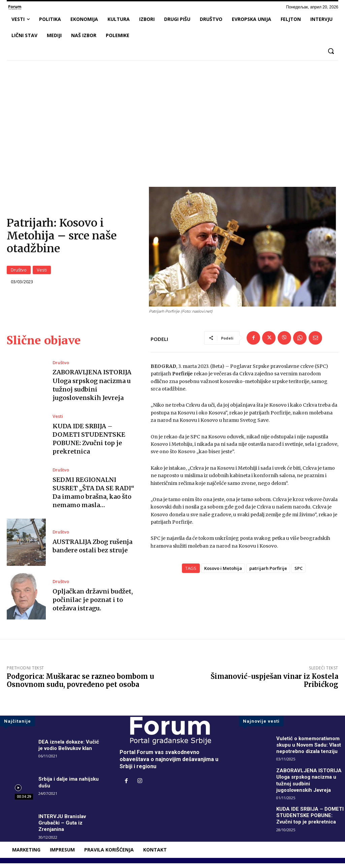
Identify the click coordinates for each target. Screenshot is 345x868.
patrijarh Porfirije (268, 573)
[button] (331, 51)
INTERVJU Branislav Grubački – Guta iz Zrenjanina (64, 827)
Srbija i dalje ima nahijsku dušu (70, 787)
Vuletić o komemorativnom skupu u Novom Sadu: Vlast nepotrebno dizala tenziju (311, 749)
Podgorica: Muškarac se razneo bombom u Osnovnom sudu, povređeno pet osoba (80, 685)
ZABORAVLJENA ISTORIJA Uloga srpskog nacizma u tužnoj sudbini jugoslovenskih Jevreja (310, 785)
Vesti (42, 272)
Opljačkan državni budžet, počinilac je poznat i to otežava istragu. (93, 604)
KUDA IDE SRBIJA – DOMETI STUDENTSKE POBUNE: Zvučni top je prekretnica (305, 823)
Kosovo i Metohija (223, 573)
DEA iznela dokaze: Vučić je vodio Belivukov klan (70, 750)
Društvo (19, 272)
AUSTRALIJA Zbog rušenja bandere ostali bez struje (92, 551)
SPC (299, 573)
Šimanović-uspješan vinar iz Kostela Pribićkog (274, 685)
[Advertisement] (172, 116)
